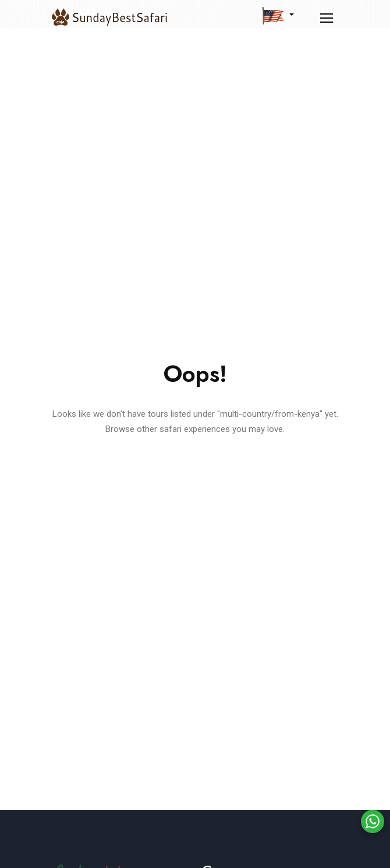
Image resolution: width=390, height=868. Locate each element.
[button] (278, 15)
